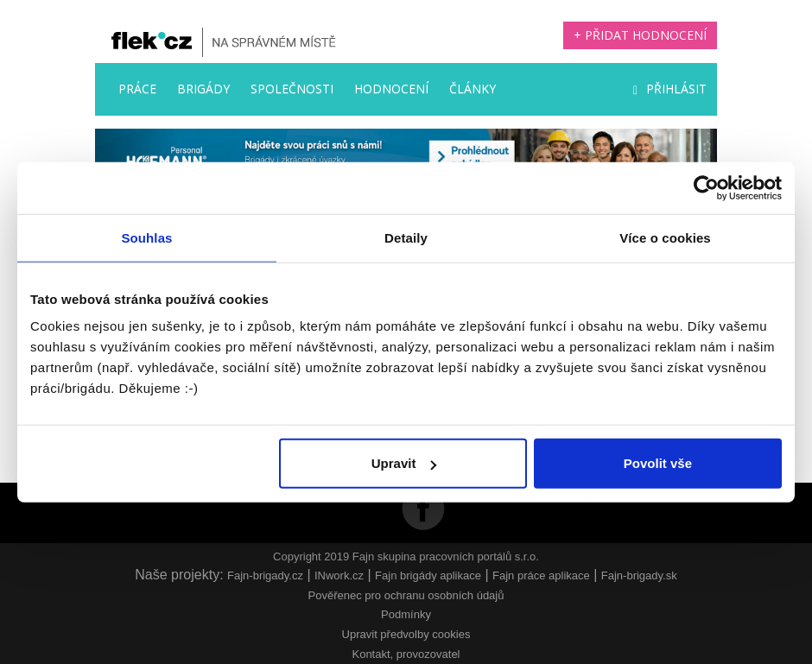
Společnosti (292, 89)
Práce (137, 89)
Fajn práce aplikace (541, 575)
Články (473, 89)
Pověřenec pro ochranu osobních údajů (406, 595)
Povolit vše (658, 463)
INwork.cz (339, 575)
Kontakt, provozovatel (406, 654)
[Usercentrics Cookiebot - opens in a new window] (706, 187)
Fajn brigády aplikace (428, 575)
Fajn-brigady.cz (265, 575)
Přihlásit (670, 89)
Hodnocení (391, 89)
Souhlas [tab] (146, 237)
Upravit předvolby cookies (406, 634)
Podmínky (406, 614)
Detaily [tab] (406, 237)
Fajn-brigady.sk (639, 575)
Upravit (404, 463)
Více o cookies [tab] (665, 237)
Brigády (203, 89)
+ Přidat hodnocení (640, 35)
